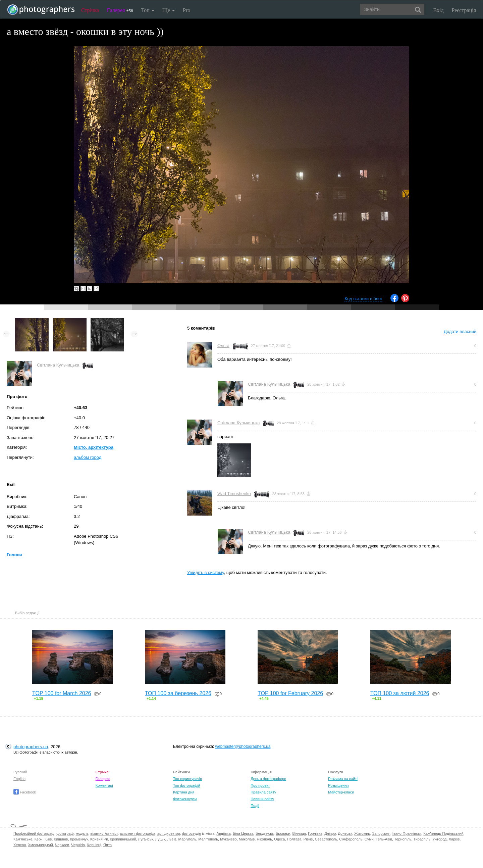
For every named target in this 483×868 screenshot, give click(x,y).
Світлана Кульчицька (58, 365)
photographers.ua (31, 747)
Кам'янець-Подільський (443, 833)
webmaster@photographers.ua (243, 746)
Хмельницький (41, 845)
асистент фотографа (138, 833)
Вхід (439, 10)
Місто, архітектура (94, 447)
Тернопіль (403, 839)
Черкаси (62, 845)
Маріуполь (187, 839)
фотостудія (192, 833)
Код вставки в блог (363, 299)
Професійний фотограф (34, 833)
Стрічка (90, 10)
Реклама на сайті (343, 779)
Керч (39, 839)
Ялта (108, 845)
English (19, 779)
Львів (172, 839)
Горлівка (315, 833)
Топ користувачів (187, 779)
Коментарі (104, 785)
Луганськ (146, 839)
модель (82, 833)
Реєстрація (464, 10)
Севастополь (326, 839)
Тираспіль (422, 839)
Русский (20, 772)
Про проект (260, 785)
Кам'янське (23, 839)
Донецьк (345, 833)
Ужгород (439, 839)
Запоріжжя (381, 833)
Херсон (20, 845)
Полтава (294, 839)
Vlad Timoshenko (234, 494)
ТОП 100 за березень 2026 (178, 693)
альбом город (88, 457)
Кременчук (79, 839)
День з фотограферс (268, 779)
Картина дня (184, 792)
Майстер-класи (341, 792)
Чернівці (94, 845)
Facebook (25, 792)
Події (255, 806)
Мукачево (228, 839)
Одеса (279, 839)
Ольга (223, 346)
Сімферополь (351, 839)
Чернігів (78, 845)
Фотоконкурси (185, 799)
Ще (169, 10)
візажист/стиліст (104, 833)
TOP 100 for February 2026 (290, 693)
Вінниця (299, 833)
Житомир (362, 833)
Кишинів (61, 839)
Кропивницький (123, 839)
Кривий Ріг (99, 839)
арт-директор (169, 833)
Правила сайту (263, 792)
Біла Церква (243, 833)
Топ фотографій (187, 785)
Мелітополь (208, 839)
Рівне (308, 839)
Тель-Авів (384, 839)
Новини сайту (262, 799)
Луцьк (160, 839)
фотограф (65, 833)
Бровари (283, 833)
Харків (454, 839)
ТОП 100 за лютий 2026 (400, 693)
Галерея (120, 10)
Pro (186, 10)
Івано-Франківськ (407, 833)
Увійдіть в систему (206, 572)
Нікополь (264, 839)
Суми (369, 839)
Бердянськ (265, 833)
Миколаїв (247, 839)
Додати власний (460, 331)
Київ (48, 839)
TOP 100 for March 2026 (62, 693)
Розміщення (338, 785)
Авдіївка (224, 833)
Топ (148, 10)
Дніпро (330, 833)
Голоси (14, 555)
